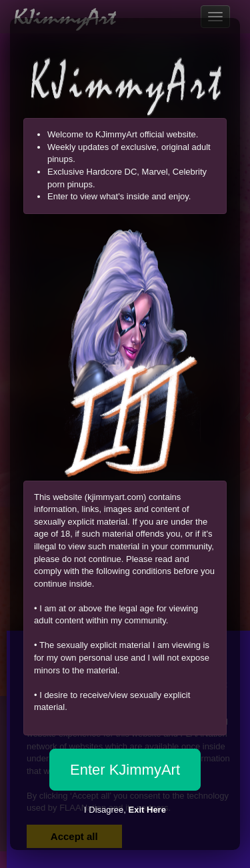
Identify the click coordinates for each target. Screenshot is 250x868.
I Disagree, (125, 810)
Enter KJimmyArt (125, 770)
